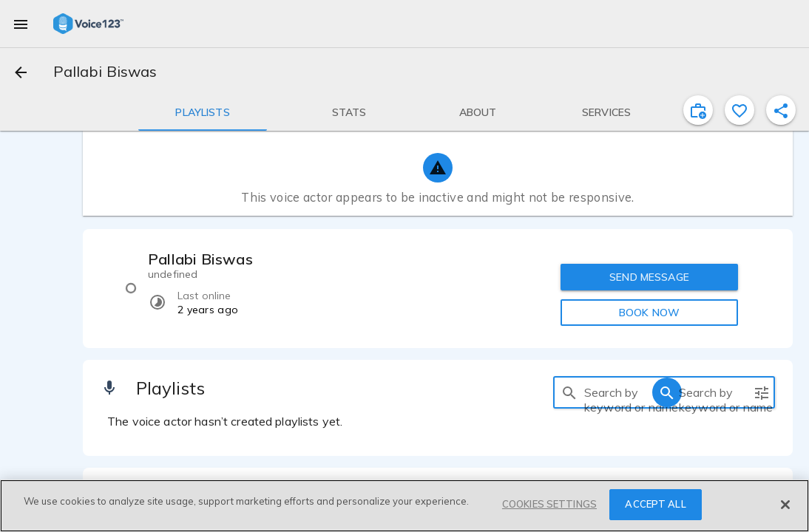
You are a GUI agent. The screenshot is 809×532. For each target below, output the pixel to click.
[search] (569, 392)
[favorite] (739, 110)
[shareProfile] (781, 110)
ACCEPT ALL (655, 504)
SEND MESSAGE (649, 277)
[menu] (21, 24)
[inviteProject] (698, 110)
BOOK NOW (649, 313)
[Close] (785, 505)
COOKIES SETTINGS (549, 504)
